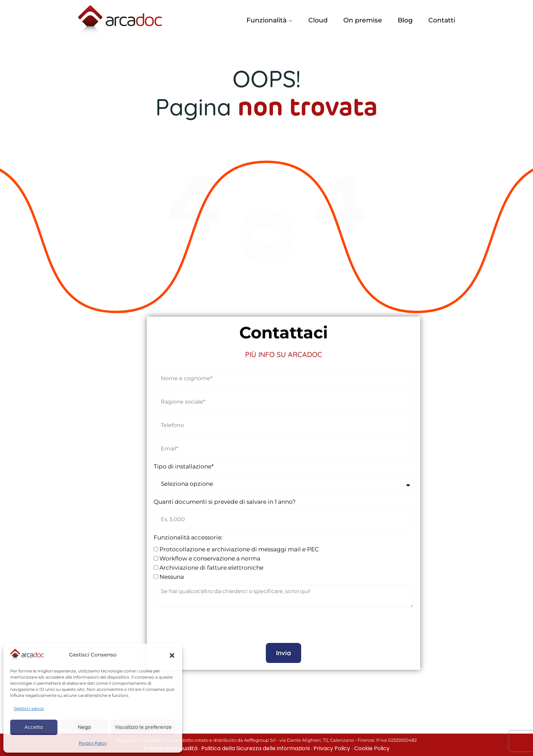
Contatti (442, 20)
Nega (84, 727)
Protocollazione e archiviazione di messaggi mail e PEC (239, 544)
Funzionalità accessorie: (188, 532)
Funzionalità (266, 20)
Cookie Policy (372, 748)
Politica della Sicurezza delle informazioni (255, 748)
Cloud (318, 20)
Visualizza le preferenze (143, 727)
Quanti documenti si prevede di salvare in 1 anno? (225, 497)
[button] (172, 655)
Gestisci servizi (29, 709)
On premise (363, 20)
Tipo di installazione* (184, 461)
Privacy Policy (93, 743)
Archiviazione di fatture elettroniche (211, 562)
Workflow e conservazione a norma (210, 553)
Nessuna (172, 572)
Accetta (34, 727)
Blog (405, 20)
